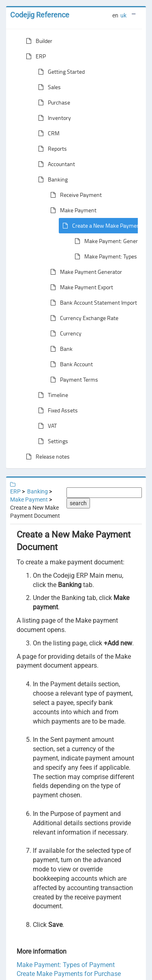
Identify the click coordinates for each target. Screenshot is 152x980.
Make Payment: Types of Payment (66, 965)
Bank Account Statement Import (92, 303)
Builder (37, 41)
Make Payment (72, 210)
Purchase (52, 102)
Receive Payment (74, 195)
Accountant (55, 164)
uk (123, 15)
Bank (60, 349)
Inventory (53, 118)
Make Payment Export (80, 287)
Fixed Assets (56, 410)
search (78, 503)
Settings (51, 441)
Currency (64, 333)
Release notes (46, 457)
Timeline (51, 395)
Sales (48, 87)
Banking (51, 179)
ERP (34, 56)
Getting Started (60, 72)
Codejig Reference (40, 15)
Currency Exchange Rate (83, 318)
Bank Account (70, 364)
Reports (51, 149)
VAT (46, 426)
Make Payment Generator (85, 272)
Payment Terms (73, 380)
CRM (47, 133)
